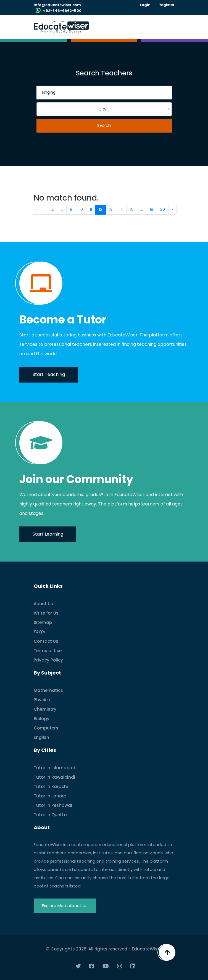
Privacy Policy (48, 660)
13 (111, 209)
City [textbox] (102, 109)
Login (145, 5)
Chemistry (45, 709)
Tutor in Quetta (50, 815)
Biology (42, 719)
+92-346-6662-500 (62, 11)
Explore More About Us (65, 906)
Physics (42, 700)
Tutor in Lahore (50, 796)
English (41, 737)
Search (104, 125)
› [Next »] (172, 209)
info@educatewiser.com (57, 5)
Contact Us (46, 641)
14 (121, 209)
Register (167, 5)
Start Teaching (49, 374)
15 (132, 209)
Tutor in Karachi (51, 787)
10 (81, 209)
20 (163, 209)
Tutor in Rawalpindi (54, 777)
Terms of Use (48, 651)
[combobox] (104, 109)
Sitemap (43, 622)
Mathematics (48, 690)
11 (91, 209)
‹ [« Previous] (36, 209)
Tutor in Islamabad (55, 768)
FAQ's (40, 632)
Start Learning (48, 534)
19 (152, 209)
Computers (46, 728)
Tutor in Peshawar (53, 805)
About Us (43, 604)
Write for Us (46, 613)
